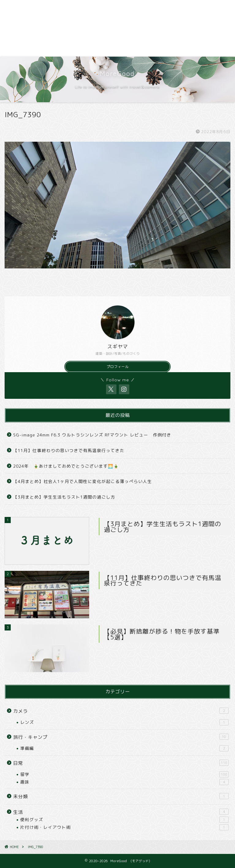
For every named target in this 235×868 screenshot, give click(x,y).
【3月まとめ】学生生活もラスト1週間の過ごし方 (64, 497)
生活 (121, 812)
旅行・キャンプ (121, 737)
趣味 (124, 782)
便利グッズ (124, 820)
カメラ (121, 711)
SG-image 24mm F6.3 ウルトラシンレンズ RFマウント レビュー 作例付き (92, 435)
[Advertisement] (117, 28)
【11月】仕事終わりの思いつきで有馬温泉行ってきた (69, 450)
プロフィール (118, 367)
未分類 (121, 796)
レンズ (124, 722)
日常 (121, 763)
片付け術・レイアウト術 (124, 827)
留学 (124, 774)
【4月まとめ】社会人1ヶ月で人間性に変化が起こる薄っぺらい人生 (83, 481)
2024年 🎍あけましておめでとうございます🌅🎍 (66, 466)
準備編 (124, 748)
